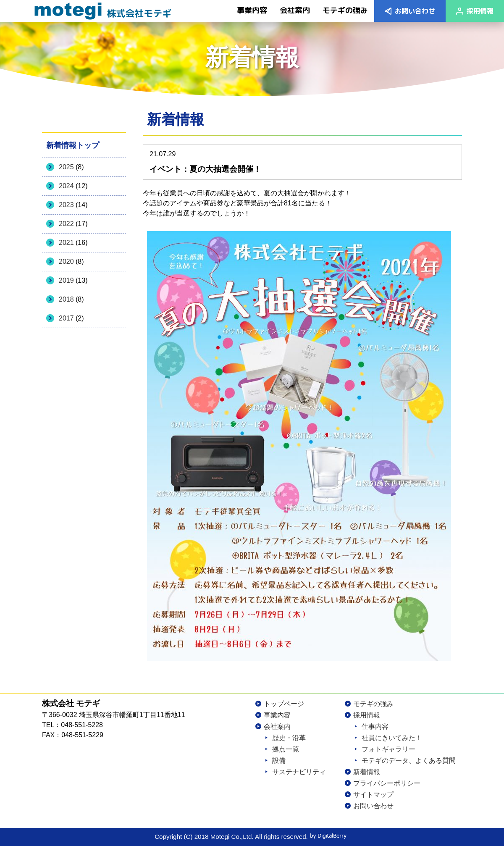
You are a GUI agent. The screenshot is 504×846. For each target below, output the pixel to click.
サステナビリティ (299, 772)
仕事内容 (375, 726)
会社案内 (277, 726)
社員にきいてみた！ (392, 738)
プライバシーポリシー (387, 783)
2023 (66, 205)
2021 (66, 243)
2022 (66, 224)
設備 (279, 761)
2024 (66, 186)
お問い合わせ (415, 11)
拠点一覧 (286, 749)
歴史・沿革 (289, 738)
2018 (66, 299)
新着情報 (367, 772)
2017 (66, 318)
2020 (66, 261)
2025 (66, 167)
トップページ (284, 704)
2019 (66, 280)
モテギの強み (373, 704)
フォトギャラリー (388, 749)
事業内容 (277, 715)
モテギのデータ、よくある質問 (409, 761)
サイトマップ (373, 795)
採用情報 (480, 11)
